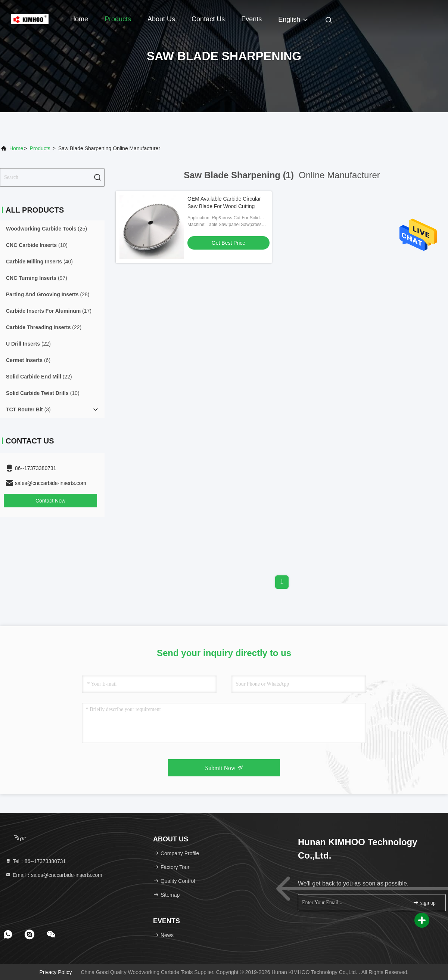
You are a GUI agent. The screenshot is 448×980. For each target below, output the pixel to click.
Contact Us (208, 19)
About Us (161, 19)
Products (118, 19)
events (251, 19)
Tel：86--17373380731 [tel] (35, 861)
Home (79, 19)
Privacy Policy (55, 972)
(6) (28, 360)
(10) (37, 245)
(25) (46, 229)
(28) (48, 294)
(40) (39, 262)
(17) (49, 311)
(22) (44, 327)
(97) (37, 278)
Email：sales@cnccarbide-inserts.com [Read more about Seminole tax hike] (54, 875)
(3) (28, 409)
